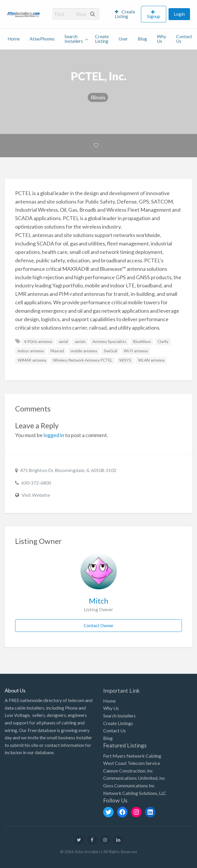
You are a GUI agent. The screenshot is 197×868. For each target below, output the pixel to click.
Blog (142, 39)
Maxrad (57, 351)
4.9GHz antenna (38, 342)
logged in (54, 435)
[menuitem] (125, 14)
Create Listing (125, 14)
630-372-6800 (36, 483)
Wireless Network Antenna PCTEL (83, 360)
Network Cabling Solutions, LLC (135, 793)
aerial (63, 342)
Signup (154, 16)
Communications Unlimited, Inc (134, 778)
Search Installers (74, 39)
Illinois (98, 97)
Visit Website (36, 495)
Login (179, 14)
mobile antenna (84, 351)
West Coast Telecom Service (132, 763)
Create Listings (118, 723)
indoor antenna (31, 351)
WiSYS (125, 360)
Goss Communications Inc (129, 785)
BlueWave (142, 342)
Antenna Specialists (109, 342)
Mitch (99, 601)
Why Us (162, 39)
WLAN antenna (151, 360)
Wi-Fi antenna (136, 351)
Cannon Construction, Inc (128, 771)
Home (14, 39)
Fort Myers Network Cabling (132, 756)
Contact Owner (99, 625)
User (123, 39)
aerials (80, 342)
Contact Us (184, 39)
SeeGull (110, 351)
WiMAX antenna (32, 360)
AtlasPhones (42, 39)
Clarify (163, 342)
